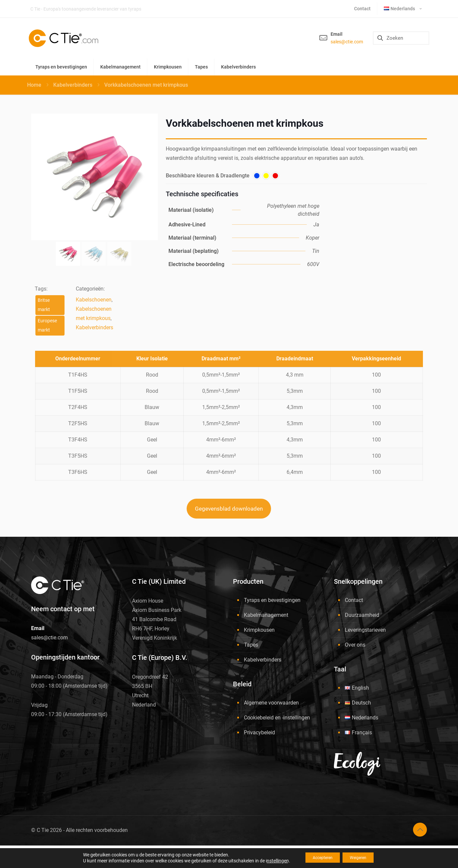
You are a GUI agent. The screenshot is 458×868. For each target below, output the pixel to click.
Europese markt (47, 325)
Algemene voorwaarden (271, 703)
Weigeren (362, 858)
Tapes (251, 645)
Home (34, 85)
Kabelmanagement (266, 615)
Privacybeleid (259, 732)
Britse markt (44, 305)
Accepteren (319, 858)
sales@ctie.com (347, 42)
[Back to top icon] (420, 830)
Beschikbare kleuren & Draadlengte (208, 176)
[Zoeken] (401, 38)
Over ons (355, 645)
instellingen (269, 861)
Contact (354, 600)
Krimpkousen (259, 630)
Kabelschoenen (94, 300)
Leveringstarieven (365, 630)
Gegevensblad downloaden (229, 509)
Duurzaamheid (362, 615)
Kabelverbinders (73, 85)
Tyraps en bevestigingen (272, 600)
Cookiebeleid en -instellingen (277, 718)
